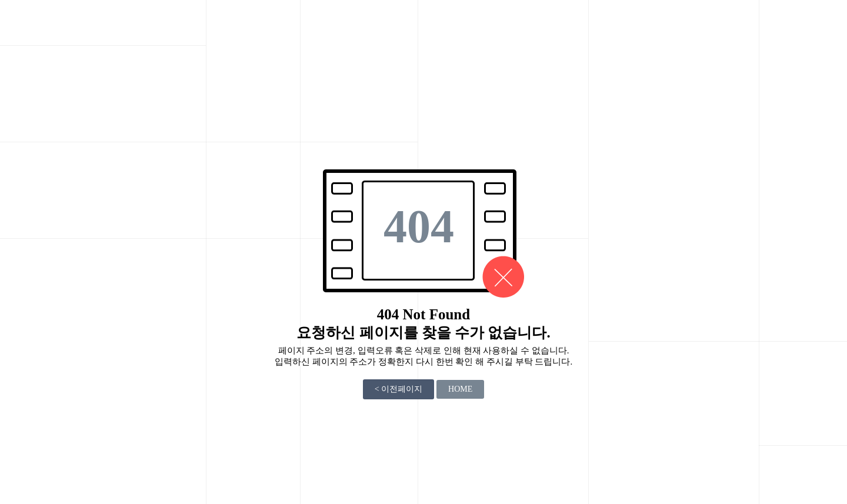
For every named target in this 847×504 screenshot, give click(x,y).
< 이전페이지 (399, 389)
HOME (460, 389)
